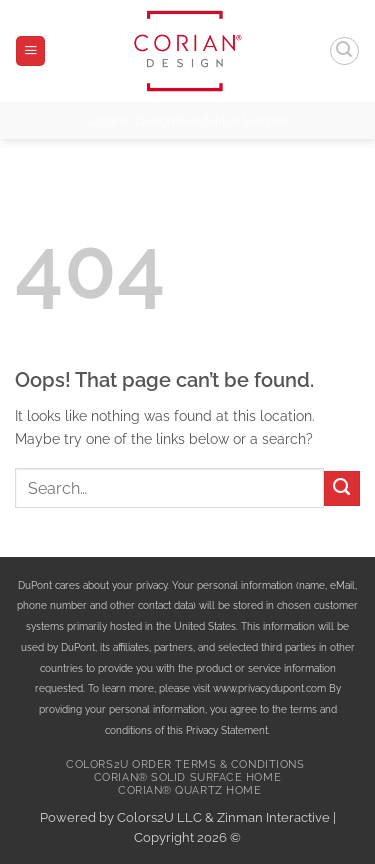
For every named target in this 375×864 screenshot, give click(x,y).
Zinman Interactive (273, 817)
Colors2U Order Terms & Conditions (185, 764)
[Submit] (342, 489)
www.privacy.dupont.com (269, 688)
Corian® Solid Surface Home (187, 777)
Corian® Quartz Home (189, 790)
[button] (30, 51)
